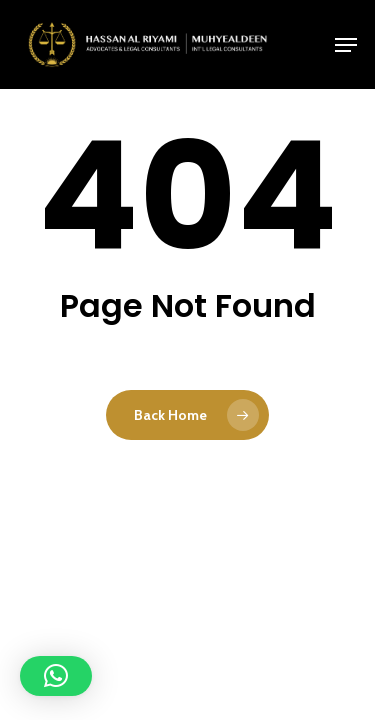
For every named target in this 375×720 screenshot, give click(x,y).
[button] (346, 45)
